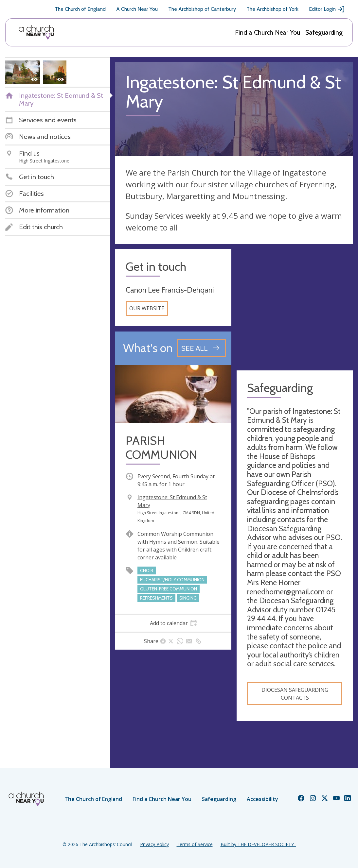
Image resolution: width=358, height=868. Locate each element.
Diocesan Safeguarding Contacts (295, 694)
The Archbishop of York (272, 9)
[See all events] (201, 348)
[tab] (173, 623)
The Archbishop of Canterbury (202, 9)
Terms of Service (195, 844)
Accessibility (262, 799)
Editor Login (327, 9)
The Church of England (80, 9)
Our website (147, 308)
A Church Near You (137, 9)
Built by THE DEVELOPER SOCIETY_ (258, 844)
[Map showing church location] (295, 307)
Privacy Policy (154, 844)
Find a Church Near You (268, 32)
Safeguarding (324, 32)
